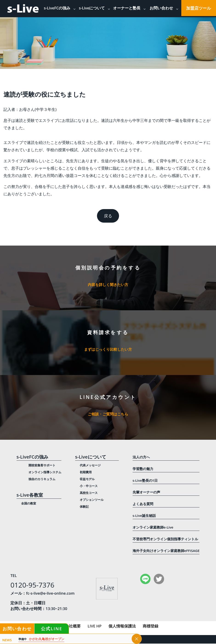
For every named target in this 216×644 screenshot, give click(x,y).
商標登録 (151, 626)
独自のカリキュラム (42, 479)
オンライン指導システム (45, 473)
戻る (108, 216)
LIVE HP (94, 626)
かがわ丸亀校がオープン (41, 639)
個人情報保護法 (122, 626)
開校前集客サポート (42, 466)
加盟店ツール (199, 8)
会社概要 (73, 626)
